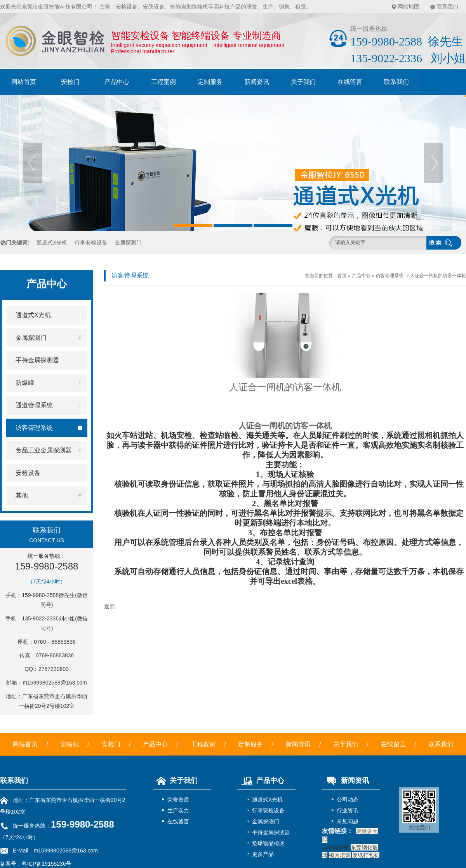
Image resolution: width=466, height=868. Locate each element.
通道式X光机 (52, 243)
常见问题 (348, 821)
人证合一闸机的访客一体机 (438, 276)
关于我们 (303, 82)
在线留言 (350, 82)
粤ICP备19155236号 (47, 864)
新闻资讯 (257, 82)
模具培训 (340, 855)
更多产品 (263, 854)
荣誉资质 (178, 800)
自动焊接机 (336, 847)
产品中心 (117, 82)
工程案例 (163, 82)
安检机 (70, 744)
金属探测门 (128, 243)
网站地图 (409, 7)
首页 (342, 276)
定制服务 (210, 82)
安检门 (70, 82)
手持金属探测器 (271, 832)
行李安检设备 (91, 243)
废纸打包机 (366, 855)
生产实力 (178, 810)
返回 (110, 606)
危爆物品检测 (268, 843)
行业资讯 (348, 810)
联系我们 (447, 7)
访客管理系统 (389, 276)
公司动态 (348, 800)
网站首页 (24, 82)
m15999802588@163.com (55, 683)
